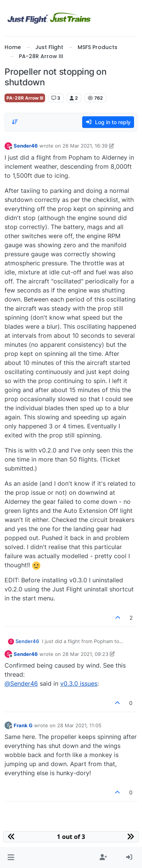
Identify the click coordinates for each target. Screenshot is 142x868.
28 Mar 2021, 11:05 (79, 725)
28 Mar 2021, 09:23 (85, 654)
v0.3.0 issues (79, 683)
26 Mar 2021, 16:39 (85, 146)
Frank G (23, 725)
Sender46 (26, 146)
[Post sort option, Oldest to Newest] (15, 122)
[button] (11, 857)
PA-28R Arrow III (25, 98)
